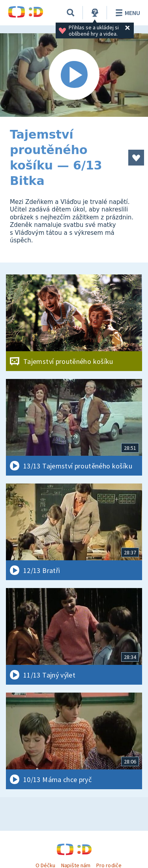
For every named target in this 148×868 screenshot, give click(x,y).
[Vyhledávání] (71, 13)
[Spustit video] (74, 75)
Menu (126, 13)
